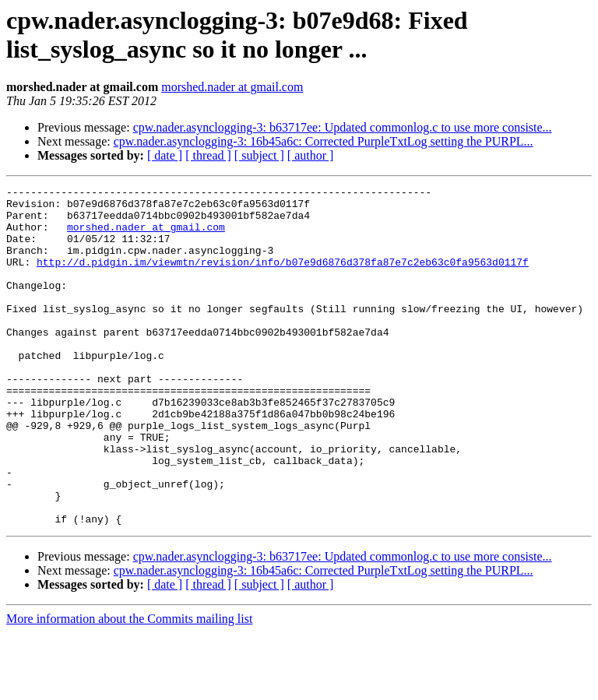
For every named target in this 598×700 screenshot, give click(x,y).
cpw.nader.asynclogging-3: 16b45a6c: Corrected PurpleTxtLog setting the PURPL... (324, 141)
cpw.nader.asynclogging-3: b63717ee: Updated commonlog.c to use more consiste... (343, 127)
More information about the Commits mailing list (129, 686)
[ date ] (165, 155)
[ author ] (311, 155)
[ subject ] (259, 155)
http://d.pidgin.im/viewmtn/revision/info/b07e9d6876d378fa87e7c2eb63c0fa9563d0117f (283, 278)
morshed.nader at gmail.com (232, 87)
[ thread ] (208, 155)
